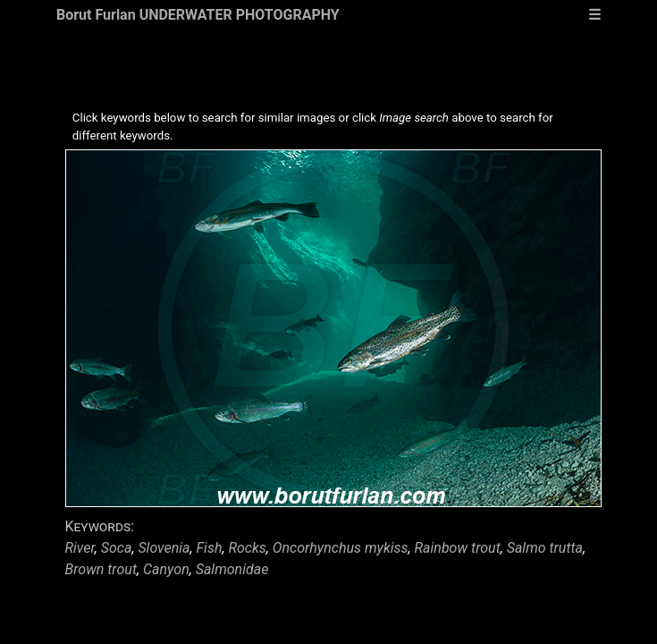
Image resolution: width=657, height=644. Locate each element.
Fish (210, 548)
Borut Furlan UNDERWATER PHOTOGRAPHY (198, 15)
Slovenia (164, 548)
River (80, 548)
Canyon (166, 569)
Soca (117, 548)
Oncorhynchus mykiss (341, 548)
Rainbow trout (458, 548)
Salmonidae (232, 569)
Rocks (247, 548)
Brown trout (101, 569)
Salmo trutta (545, 548)
